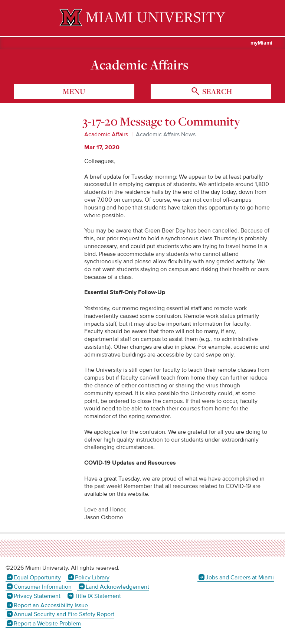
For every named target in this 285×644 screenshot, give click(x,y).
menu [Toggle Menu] (74, 91)
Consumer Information (43, 587)
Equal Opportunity (37, 578)
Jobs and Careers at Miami (240, 578)
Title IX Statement (98, 596)
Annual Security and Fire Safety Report (64, 614)
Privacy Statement (37, 596)
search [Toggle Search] (216, 91)
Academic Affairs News (166, 134)
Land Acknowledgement (117, 587)
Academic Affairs (140, 65)
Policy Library (92, 578)
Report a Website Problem (47, 624)
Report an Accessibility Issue (51, 605)
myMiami (261, 43)
